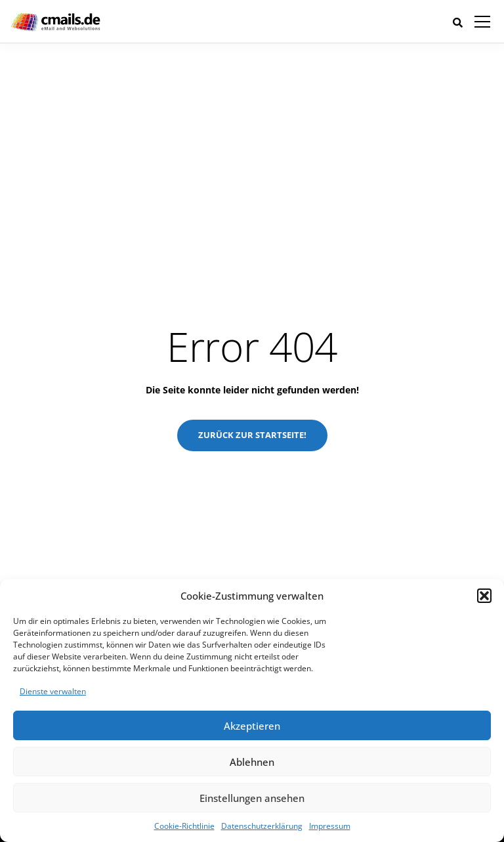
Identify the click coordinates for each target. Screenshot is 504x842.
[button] (484, 596)
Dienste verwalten (53, 691)
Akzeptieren (252, 726)
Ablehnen (252, 762)
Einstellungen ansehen (252, 798)
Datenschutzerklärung (262, 826)
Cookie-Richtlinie (184, 826)
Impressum (330, 826)
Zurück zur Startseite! (252, 435)
